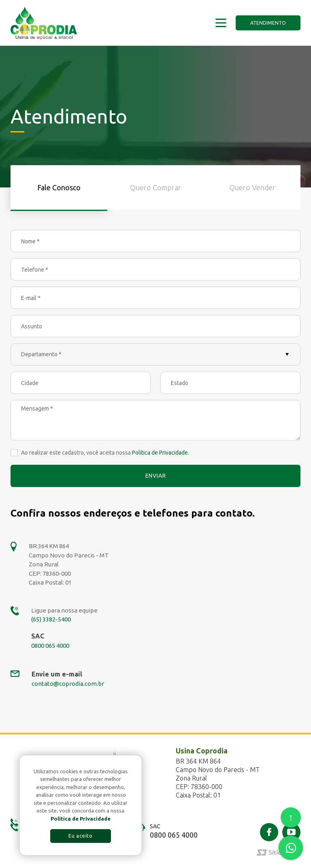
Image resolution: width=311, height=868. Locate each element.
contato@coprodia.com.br (68, 684)
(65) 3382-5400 (51, 619)
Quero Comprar (155, 187)
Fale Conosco (59, 187)
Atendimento (268, 23)
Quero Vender (252, 187)
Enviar (156, 476)
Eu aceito (81, 836)
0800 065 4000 (50, 646)
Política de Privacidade (160, 453)
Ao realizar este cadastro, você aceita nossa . (105, 453)
